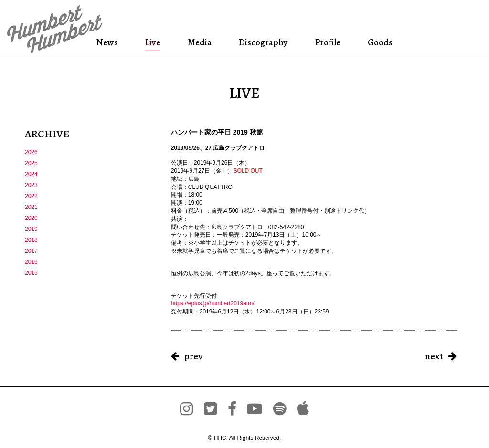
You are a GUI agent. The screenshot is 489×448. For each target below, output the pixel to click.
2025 (31, 163)
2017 (31, 251)
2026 (31, 152)
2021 (31, 207)
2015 (31, 273)
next (434, 356)
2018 (31, 240)
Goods (379, 42)
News (109, 42)
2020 (31, 218)
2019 (31, 229)
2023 (31, 185)
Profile (327, 42)
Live (153, 42)
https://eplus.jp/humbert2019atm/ (213, 303)
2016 (31, 262)
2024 (31, 174)
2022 (31, 196)
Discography (262, 42)
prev (193, 356)
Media (199, 42)
